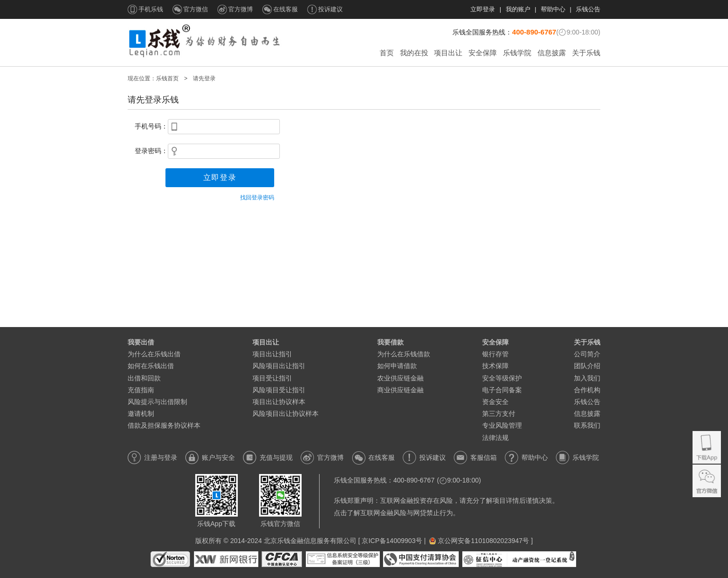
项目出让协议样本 (282, 402)
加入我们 (587, 378)
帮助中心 (553, 9)
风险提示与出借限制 (157, 402)
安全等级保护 (502, 378)
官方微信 (196, 9)
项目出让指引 (272, 354)
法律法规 (495, 438)
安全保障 (483, 53)
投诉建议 (330, 9)
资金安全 (495, 402)
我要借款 (390, 342)
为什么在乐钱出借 (154, 354)
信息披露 (552, 53)
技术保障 (495, 366)
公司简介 (587, 354)
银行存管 (495, 354)
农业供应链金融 (400, 378)
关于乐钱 (586, 53)
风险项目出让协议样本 (289, 414)
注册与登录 (161, 457)
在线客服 (286, 9)
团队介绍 (587, 366)
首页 (387, 53)
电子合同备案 (502, 390)
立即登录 (483, 9)
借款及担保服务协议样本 (164, 425)
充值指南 (141, 390)
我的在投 (414, 53)
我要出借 (141, 342)
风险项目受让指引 (279, 390)
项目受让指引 (272, 378)
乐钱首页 (167, 78)
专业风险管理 (502, 425)
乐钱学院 (517, 53)
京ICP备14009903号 (392, 541)
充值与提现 (276, 457)
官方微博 (241, 9)
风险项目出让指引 (279, 366)
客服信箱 (484, 457)
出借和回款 (144, 378)
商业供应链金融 (400, 390)
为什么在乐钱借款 (404, 354)
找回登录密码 (257, 198)
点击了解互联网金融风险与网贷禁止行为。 (397, 513)
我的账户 (518, 9)
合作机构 (587, 390)
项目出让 (448, 53)
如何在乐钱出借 (151, 366)
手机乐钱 (151, 9)
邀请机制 (141, 414)
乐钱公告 (588, 9)
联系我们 (587, 425)
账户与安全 (218, 457)
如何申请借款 (397, 366)
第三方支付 (499, 414)
